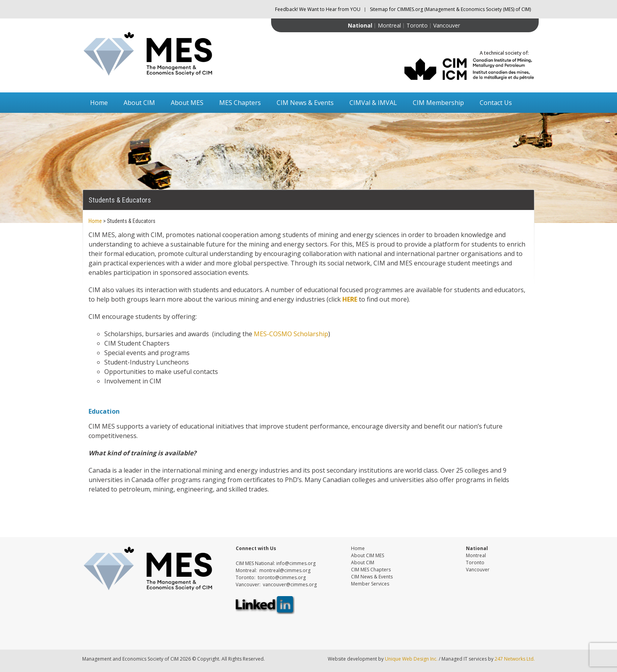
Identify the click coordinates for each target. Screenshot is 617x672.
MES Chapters (240, 103)
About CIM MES (368, 555)
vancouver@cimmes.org (290, 585)
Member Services (370, 584)
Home (99, 103)
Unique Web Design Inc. (411, 659)
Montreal (389, 25)
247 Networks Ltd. (514, 659)
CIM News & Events (305, 103)
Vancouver (447, 25)
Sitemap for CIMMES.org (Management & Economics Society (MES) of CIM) (450, 9)
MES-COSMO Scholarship (291, 334)
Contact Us (496, 103)
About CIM (139, 103)
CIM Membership (438, 103)
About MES (187, 103)
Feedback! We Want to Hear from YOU (318, 9)
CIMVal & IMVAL (373, 103)
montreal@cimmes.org (285, 570)
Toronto (417, 25)
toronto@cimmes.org (282, 577)
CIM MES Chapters (371, 570)
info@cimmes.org (296, 563)
